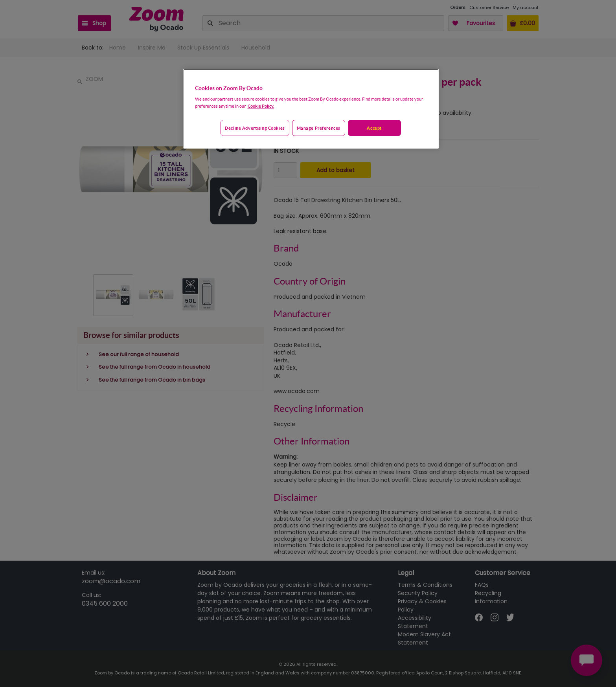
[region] (311, 109)
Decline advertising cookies (255, 128)
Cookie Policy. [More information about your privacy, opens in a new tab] (261, 106)
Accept (374, 128)
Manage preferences (319, 128)
